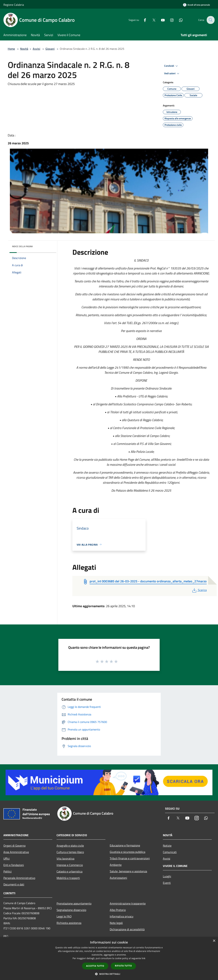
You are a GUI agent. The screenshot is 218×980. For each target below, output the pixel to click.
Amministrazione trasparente (128, 903)
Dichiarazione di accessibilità (127, 929)
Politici (8, 871)
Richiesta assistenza (69, 923)
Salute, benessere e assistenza (128, 871)
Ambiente (116, 865)
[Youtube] (160, 20)
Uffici (7, 858)
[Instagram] (169, 20)
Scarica (199, 590)
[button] (109, 974)
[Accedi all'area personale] (196, 5)
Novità (24, 49)
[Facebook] (142, 20)
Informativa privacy (122, 916)
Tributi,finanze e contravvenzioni (130, 858)
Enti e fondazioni (14, 865)
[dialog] (109, 959)
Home (11, 49)
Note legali (116, 923)
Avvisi (36, 49)
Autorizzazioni (118, 878)
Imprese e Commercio (70, 865)
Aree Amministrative (16, 852)
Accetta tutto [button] (95, 966)
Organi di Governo (14, 846)
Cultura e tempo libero (70, 852)
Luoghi (167, 876)
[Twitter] (151, 20)
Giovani (50, 49)
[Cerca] (210, 20)
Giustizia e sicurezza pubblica (127, 852)
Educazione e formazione (125, 845)
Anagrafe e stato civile (70, 846)
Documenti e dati (14, 884)
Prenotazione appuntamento (74, 903)
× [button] (214, 941)
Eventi (167, 883)
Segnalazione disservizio (71, 910)
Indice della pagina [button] (22, 246)
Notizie (167, 846)
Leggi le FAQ (64, 916)
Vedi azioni (172, 74)
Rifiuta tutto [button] (123, 966)
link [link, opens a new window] (144, 958)
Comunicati (170, 852)
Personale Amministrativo (19, 878)
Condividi (171, 66)
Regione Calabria (14, 5)
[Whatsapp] (178, 20)
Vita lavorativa (65, 858)
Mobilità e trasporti (68, 878)
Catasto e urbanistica (69, 871)
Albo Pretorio (118, 910)
